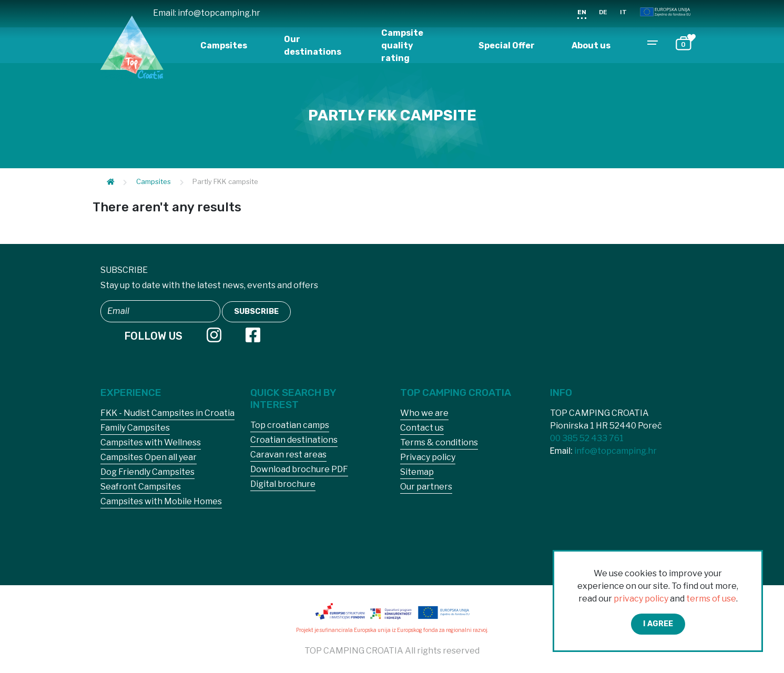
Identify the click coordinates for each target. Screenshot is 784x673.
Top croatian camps (290, 425)
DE (603, 12)
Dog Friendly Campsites (147, 472)
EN (582, 12)
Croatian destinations (294, 440)
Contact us (422, 428)
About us (591, 45)
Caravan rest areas (288, 455)
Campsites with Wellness (151, 442)
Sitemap (417, 472)
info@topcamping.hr (219, 13)
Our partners (426, 487)
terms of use (711, 599)
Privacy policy (428, 457)
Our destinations (313, 45)
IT (623, 12)
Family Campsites (135, 428)
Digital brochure (283, 484)
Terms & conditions (439, 442)
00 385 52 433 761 (587, 438)
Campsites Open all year (149, 457)
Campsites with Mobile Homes (161, 501)
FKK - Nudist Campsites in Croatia (167, 413)
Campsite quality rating (402, 45)
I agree (658, 624)
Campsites (224, 45)
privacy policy (641, 599)
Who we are (424, 413)
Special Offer (507, 45)
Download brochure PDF (299, 469)
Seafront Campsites (141, 487)
